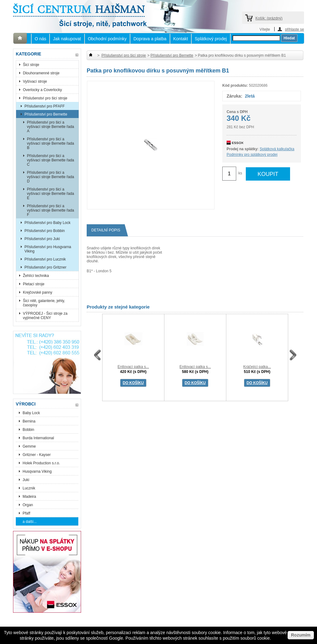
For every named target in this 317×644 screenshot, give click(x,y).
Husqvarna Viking (37, 471)
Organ (28, 505)
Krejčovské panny (38, 292)
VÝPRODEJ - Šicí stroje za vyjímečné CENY (45, 316)
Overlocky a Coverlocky (42, 90)
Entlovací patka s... (133, 367)
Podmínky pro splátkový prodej (252, 155)
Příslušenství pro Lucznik (45, 259)
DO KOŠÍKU (133, 383)
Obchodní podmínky (107, 39)
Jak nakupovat (67, 39)
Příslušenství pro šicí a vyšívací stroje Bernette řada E (50, 194)
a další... (30, 522)
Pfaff (26, 513)
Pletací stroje (34, 284)
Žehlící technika (36, 276)
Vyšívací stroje (35, 81)
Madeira (29, 497)
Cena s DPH (237, 112)
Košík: (269, 18)
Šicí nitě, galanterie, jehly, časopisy (44, 303)
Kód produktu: (235, 85)
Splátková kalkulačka (277, 149)
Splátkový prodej (211, 39)
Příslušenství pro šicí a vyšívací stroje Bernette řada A (50, 127)
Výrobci (26, 404)
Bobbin (28, 430)
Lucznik (29, 488)
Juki (26, 480)
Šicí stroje (31, 65)
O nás (40, 39)
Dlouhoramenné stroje (41, 73)
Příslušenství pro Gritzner (45, 267)
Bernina (29, 421)
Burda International (39, 438)
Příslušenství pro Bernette (46, 114)
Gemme (29, 446)
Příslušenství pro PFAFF (45, 106)
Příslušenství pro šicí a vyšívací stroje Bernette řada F (50, 210)
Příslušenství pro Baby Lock (48, 223)
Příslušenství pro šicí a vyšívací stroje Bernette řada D (50, 177)
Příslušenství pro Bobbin (45, 231)
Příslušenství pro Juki (42, 239)
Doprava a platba (150, 39)
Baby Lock (31, 413)
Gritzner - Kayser (37, 455)
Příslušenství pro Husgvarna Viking (48, 249)
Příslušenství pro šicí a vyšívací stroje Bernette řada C (50, 160)
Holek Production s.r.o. (41, 463)
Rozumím (301, 635)
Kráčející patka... (257, 367)
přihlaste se (295, 29)
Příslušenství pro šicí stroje (45, 98)
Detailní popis (108, 230)
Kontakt (181, 39)
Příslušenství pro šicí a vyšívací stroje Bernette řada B (50, 143)
